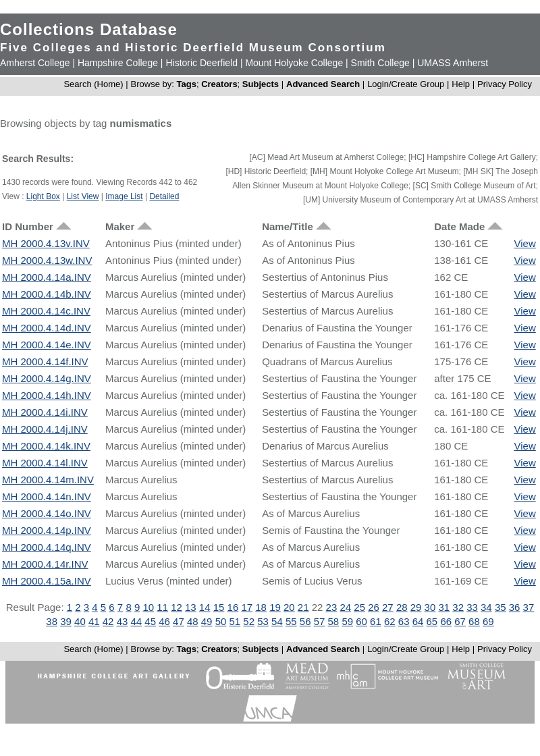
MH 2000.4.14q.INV (47, 547)
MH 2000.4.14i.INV (45, 412)
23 (332, 607)
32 (458, 607)
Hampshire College (118, 63)
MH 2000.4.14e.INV (47, 345)
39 (66, 621)
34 (486, 607)
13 (191, 607)
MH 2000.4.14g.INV (47, 378)
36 (515, 607)
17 (247, 607)
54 (277, 621)
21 (303, 607)
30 (430, 607)
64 (418, 621)
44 (136, 621)
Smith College (380, 63)
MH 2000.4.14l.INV (45, 463)
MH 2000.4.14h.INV (47, 395)
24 (345, 607)
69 (488, 621)
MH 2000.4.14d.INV (47, 328)
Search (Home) (93, 84)
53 (263, 621)
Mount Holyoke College (294, 63)
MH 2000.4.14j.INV (45, 429)
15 (219, 607)
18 (261, 607)
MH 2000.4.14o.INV (47, 513)
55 (291, 621)
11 (162, 607)
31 (444, 607)
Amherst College (35, 63)
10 (148, 607)
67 (460, 621)
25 (359, 607)
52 (249, 621)
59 (347, 621)
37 (529, 607)
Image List (124, 196)
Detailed (164, 196)
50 (221, 621)
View (525, 243)
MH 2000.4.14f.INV (45, 361)
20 (289, 607)
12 (177, 607)
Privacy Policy (505, 84)
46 (164, 621)
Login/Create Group (407, 84)
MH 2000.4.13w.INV (47, 260)
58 (334, 621)
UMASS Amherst (453, 63)
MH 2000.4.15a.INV (47, 581)
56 (305, 621)
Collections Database (89, 29)
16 (233, 607)
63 (404, 621)
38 (52, 621)
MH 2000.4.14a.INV (47, 277)
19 (275, 607)
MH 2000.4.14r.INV (45, 564)
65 (432, 621)
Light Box (43, 196)
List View (83, 196)
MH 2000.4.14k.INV (46, 446)
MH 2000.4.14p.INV (47, 530)
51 (235, 621)
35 (501, 607)
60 (361, 621)
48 (193, 621)
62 (390, 621)
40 (80, 621)
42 (108, 621)
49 (207, 621)
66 (446, 621)
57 (320, 621)
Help (461, 84)
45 (150, 621)
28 (402, 607)
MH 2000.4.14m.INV (48, 480)
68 (474, 621)
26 (374, 607)
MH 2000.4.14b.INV (47, 294)
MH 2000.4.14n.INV (47, 496)
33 (472, 607)
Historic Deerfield (201, 63)
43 (123, 621)
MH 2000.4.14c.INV (46, 311)
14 (205, 607)
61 (376, 621)
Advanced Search (323, 84)
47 (179, 621)
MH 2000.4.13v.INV (46, 243)
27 (388, 607)
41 (94, 621)
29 (416, 607)
